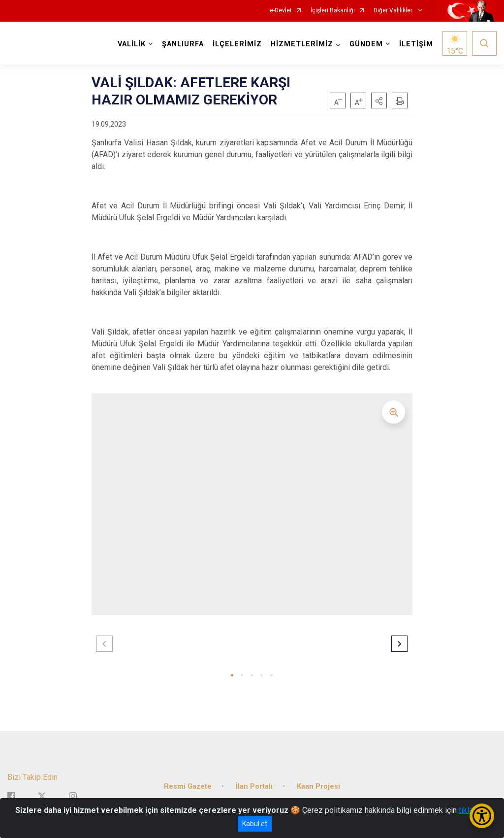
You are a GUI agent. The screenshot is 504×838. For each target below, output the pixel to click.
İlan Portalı (254, 787)
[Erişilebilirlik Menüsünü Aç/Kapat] (482, 816)
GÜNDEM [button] (366, 44)
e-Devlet (281, 11)
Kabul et (255, 824)
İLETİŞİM (416, 44)
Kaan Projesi (318, 787)
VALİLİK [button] (132, 44)
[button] (379, 101)
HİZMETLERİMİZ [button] (302, 44)
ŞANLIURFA (183, 44)
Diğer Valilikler (394, 11)
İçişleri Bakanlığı (333, 11)
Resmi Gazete (188, 787)
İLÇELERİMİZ (237, 44)
